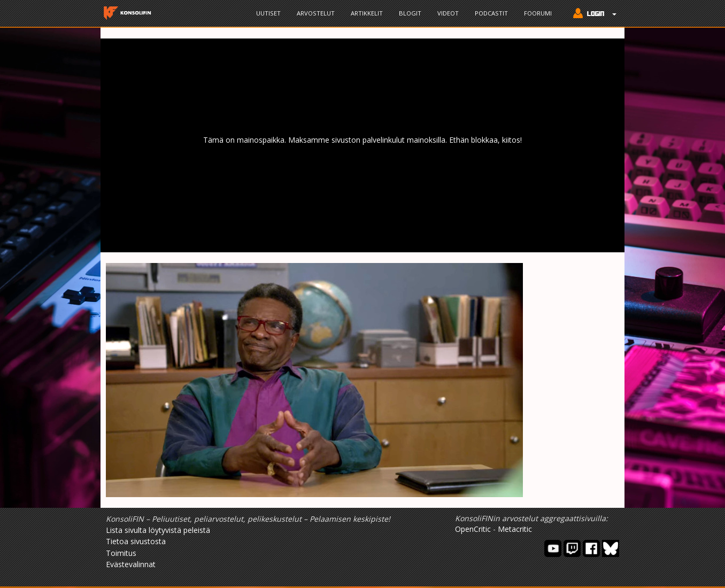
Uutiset (268, 13)
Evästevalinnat (131, 564)
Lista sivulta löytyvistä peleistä (158, 530)
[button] (592, 14)
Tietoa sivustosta (136, 541)
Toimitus (121, 553)
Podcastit (491, 13)
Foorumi (538, 13)
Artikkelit (367, 13)
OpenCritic (473, 529)
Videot (448, 13)
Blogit (410, 13)
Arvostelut (316, 13)
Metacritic (515, 529)
